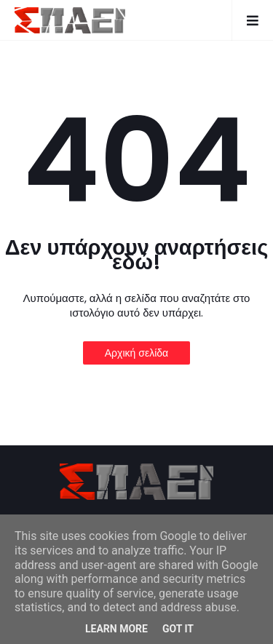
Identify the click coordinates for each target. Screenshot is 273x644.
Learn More (116, 629)
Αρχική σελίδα (136, 353)
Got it (178, 629)
